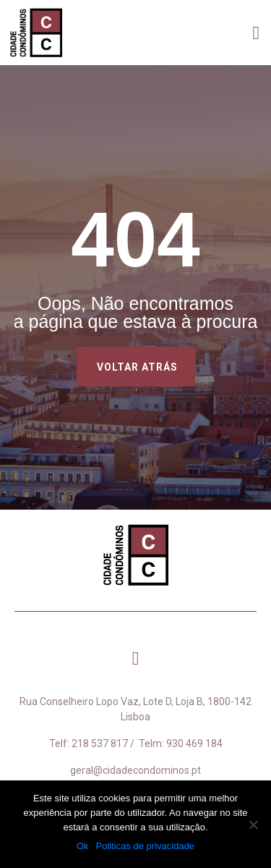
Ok (83, 846)
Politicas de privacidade (146, 846)
